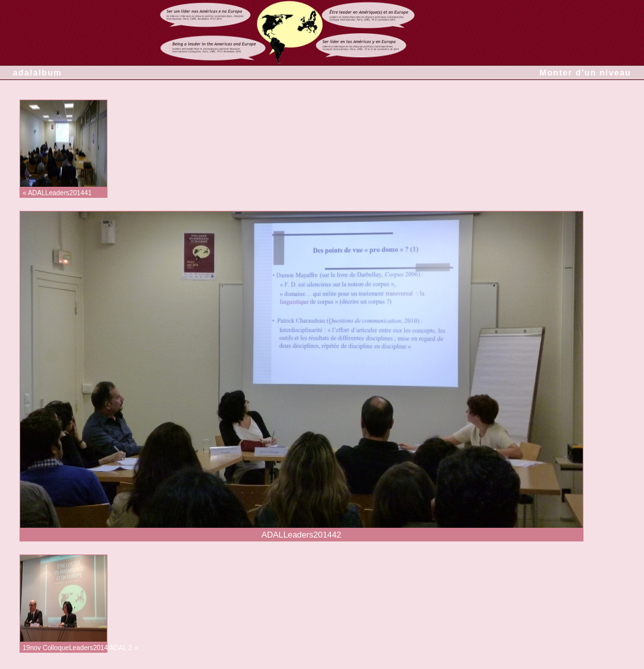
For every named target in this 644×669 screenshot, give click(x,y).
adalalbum (37, 73)
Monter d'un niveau (585, 73)
